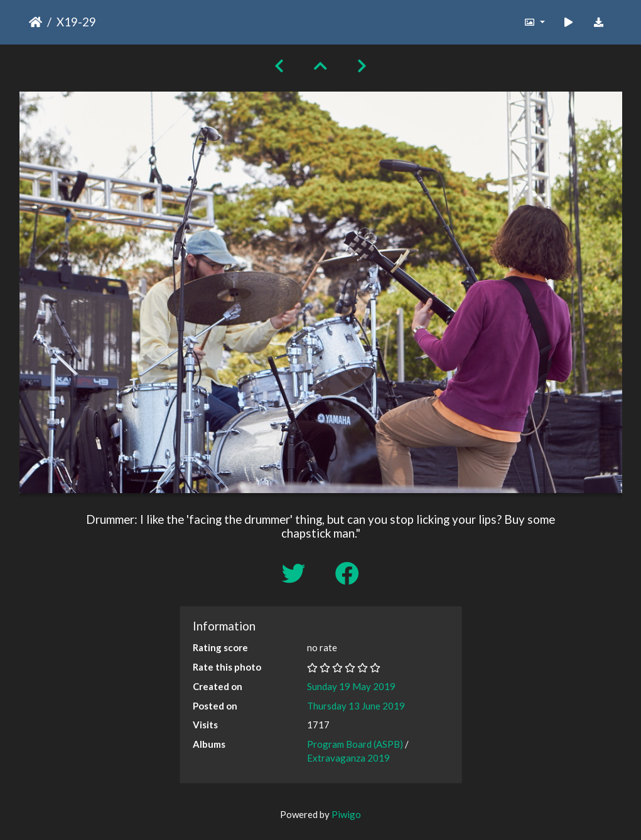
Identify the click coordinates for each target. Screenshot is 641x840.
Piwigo (346, 814)
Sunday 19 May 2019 (351, 686)
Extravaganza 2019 (348, 758)
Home (35, 22)
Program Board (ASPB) (355, 744)
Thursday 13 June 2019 (356, 706)
